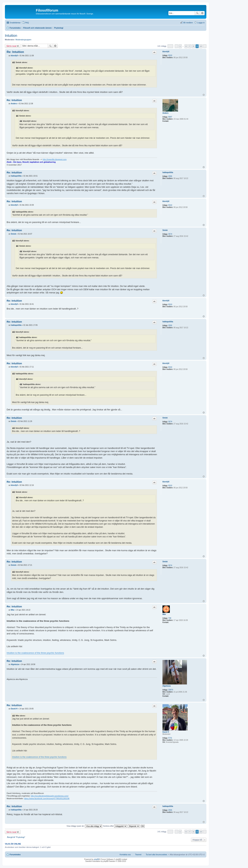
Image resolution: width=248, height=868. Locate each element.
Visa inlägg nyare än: (84, 826)
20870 (171, 690)
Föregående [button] (176, 46)
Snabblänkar (15, 23)
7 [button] (190, 46)
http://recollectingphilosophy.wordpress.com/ (50, 796)
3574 (170, 234)
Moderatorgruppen (24, 40)
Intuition (11, 36)
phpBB (97, 859)
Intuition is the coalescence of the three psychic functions (35, 653)
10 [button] (201, 46)
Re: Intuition (15, 52)
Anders (165, 113)
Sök (197, 13)
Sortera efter (115, 826)
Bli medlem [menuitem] (188, 23)
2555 (170, 176)
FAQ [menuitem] (27, 23)
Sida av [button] (170, 46)
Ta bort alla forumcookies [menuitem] (157, 855)
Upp (204, 95)
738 (170, 618)
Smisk (165, 230)
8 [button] (193, 46)
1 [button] (180, 46)
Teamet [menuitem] (138, 855)
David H (166, 732)
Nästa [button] (205, 46)
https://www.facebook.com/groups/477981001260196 (47, 798)
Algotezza (167, 686)
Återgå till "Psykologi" (16, 837)
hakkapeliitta (168, 172)
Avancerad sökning (202, 13)
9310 (170, 55)
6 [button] (186, 46)
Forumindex (15, 855)
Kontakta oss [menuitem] (125, 855)
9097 (170, 117)
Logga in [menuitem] (201, 23)
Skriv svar (12, 46)
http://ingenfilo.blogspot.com (55, 159)
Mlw (164, 614)
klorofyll (166, 52)
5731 (170, 738)
